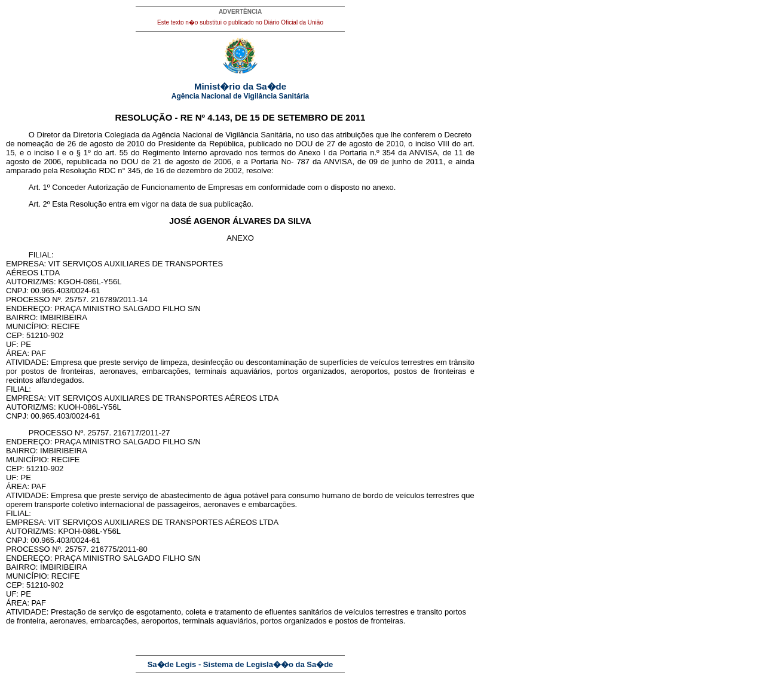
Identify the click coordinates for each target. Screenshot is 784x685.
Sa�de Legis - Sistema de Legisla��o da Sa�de (241, 664)
